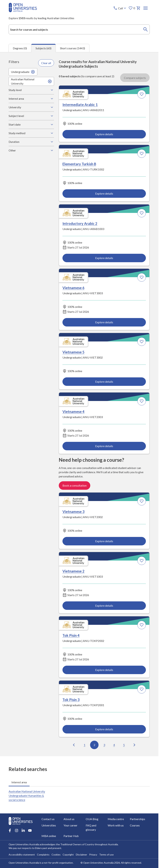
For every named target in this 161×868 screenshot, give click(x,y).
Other (31, 150)
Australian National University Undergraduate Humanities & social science (27, 796)
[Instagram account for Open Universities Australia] (17, 830)
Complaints (43, 855)
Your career (70, 825)
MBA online (49, 836)
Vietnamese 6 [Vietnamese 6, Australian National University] (73, 288)
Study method (31, 133)
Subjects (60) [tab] (43, 48)
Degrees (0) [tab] (20, 48)
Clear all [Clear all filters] (46, 63)
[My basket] (138, 8)
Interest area (31, 99)
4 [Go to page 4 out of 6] (114, 745)
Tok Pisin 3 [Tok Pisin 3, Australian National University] (71, 700)
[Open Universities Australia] (23, 11)
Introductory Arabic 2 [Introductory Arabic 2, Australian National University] (80, 223)
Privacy (93, 855)
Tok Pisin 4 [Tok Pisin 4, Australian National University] (71, 636)
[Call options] (120, 8)
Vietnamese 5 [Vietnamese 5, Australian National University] (73, 352)
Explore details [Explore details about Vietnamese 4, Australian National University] (104, 446)
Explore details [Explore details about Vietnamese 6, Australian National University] (104, 322)
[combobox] (79, 29)
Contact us (48, 819)
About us (69, 819)
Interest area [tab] (19, 782)
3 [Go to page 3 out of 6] (104, 745)
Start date (31, 125)
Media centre (116, 819)
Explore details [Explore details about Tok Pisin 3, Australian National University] (104, 729)
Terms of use (106, 855)
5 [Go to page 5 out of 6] (124, 745)
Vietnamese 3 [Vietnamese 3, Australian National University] (73, 512)
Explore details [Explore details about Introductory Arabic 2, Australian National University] (104, 258)
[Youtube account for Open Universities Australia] (30, 830)
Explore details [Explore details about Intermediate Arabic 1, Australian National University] (104, 134)
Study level (31, 90)
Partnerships (138, 819)
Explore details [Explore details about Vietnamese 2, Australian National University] (104, 606)
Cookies (56, 855)
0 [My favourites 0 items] (132, 8)
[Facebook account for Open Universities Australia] (10, 830)
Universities (49, 825)
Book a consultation (75, 486)
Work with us (116, 825)
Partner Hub (71, 836)
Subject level (31, 116)
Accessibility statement (22, 855)
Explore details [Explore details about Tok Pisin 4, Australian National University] (104, 670)
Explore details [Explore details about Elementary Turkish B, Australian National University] (104, 193)
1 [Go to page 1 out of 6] (85, 745)
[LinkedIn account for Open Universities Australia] (23, 830)
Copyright (68, 855)
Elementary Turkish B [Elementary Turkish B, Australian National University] (79, 164)
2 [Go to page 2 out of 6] (94, 745)
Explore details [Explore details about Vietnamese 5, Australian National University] (104, 382)
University (31, 107)
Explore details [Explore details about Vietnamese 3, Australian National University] (104, 541)
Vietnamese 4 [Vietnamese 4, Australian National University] (73, 412)
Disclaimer (81, 855)
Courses (135, 825)
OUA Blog (92, 819)
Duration (31, 142)
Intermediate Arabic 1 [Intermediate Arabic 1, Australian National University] (80, 105)
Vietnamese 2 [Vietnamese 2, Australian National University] (73, 571)
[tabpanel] (79, 404)
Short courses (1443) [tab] (72, 48)
